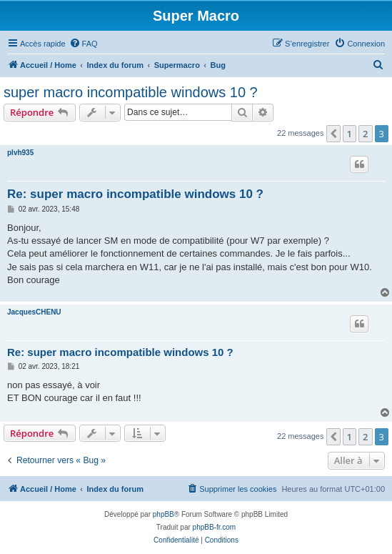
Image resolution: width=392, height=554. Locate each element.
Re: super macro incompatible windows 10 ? (135, 194)
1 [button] (350, 134)
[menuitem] (84, 44)
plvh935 (20, 153)
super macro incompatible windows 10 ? (131, 92)
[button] (333, 134)
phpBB (164, 514)
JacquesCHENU (34, 312)
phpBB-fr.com (215, 527)
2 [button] (365, 134)
